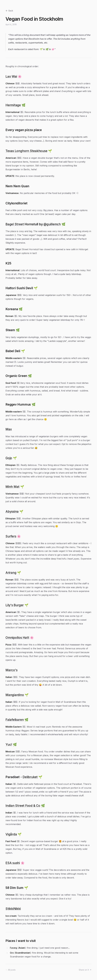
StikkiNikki (13, 909)
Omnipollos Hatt (17, 638)
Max (9, 429)
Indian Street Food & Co (23, 806)
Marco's (11, 670)
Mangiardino (15, 695)
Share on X (85, 970)
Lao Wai (11, 76)
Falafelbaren (15, 720)
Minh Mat (12, 487)
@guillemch (52, 224)
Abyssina (12, 511)
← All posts (11, 970)
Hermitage (13, 105)
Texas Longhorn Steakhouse (26, 151)
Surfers (11, 536)
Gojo (9, 458)
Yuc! (9, 744)
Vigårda (11, 834)
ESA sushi (13, 863)
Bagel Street (15, 224)
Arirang (11, 573)
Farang (14, 948)
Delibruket (30, 777)
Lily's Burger (15, 605)
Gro (12, 953)
